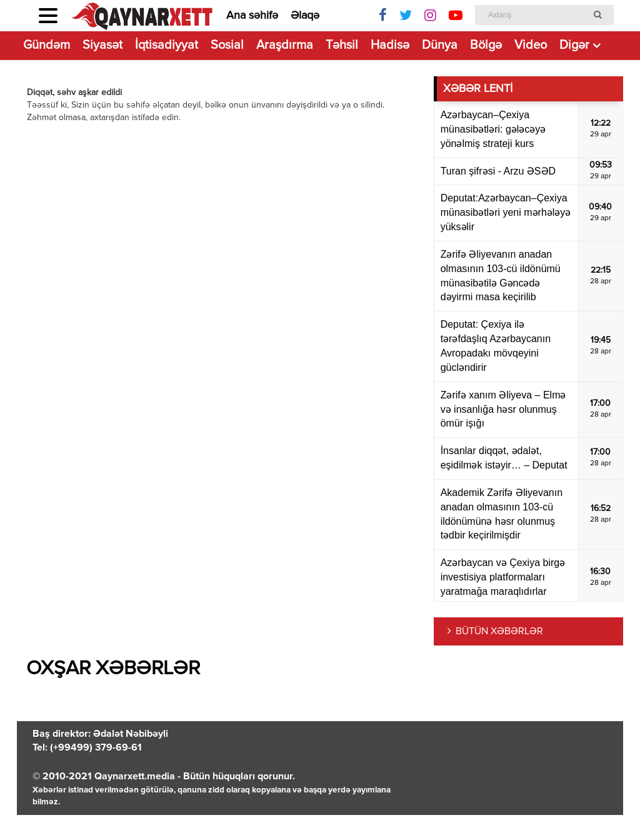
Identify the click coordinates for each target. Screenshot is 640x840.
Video (531, 45)
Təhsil (342, 45)
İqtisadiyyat (167, 45)
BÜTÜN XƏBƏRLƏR (499, 632)
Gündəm (47, 45)
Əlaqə (305, 16)
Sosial (227, 45)
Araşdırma (285, 45)
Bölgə (486, 45)
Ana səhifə (252, 16)
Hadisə (390, 45)
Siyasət (102, 45)
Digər (574, 45)
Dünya (440, 45)
